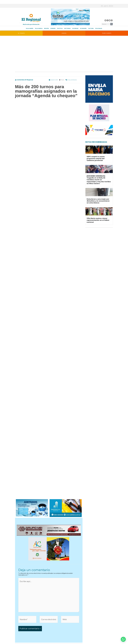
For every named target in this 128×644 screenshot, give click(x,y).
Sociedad (75, 28)
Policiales (99, 28)
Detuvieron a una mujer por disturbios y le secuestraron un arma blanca (98, 201)
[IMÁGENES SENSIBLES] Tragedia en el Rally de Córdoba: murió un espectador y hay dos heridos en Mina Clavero (99, 180)
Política (60, 28)
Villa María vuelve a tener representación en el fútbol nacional (98, 220)
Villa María (30, 28)
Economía (83, 28)
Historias (67, 28)
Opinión (53, 28)
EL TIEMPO (21, 33)
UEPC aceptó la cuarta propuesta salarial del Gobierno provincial (96, 158)
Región (46, 28)
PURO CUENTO (107, 33)
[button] (123, 639)
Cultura (91, 28)
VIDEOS (64, 33)
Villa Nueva (39, 28)
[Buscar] (111, 24)
